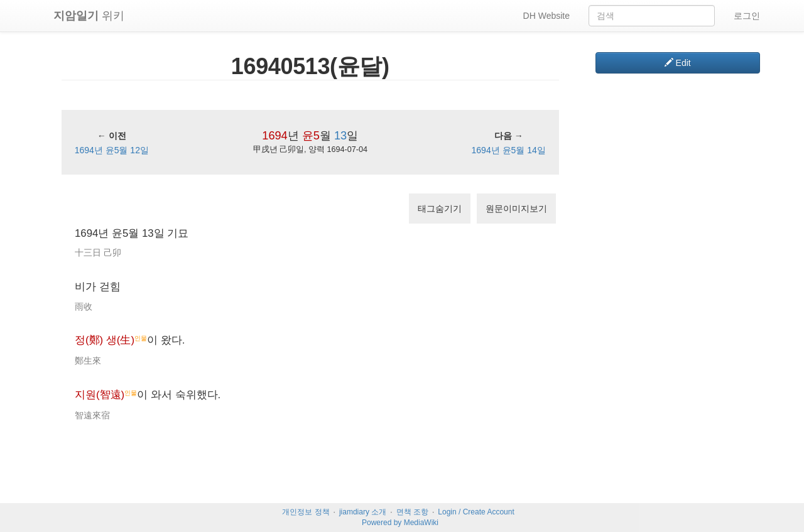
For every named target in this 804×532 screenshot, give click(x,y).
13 (340, 136)
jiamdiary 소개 (363, 512)
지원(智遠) (100, 395)
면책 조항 (412, 512)
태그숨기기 (440, 209)
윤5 (311, 136)
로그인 (747, 16)
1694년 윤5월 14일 (509, 150)
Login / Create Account (476, 512)
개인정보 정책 (306, 512)
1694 (274, 136)
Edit (678, 63)
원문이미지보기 (516, 209)
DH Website (546, 16)
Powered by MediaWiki (400, 523)
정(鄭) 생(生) (105, 340)
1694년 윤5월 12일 (112, 150)
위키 (89, 16)
